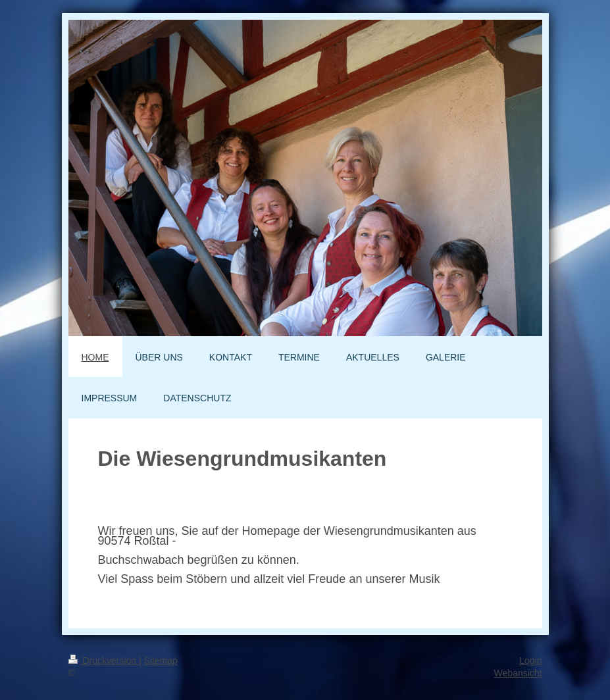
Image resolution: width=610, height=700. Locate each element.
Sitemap (161, 661)
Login (530, 661)
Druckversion (104, 661)
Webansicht (518, 673)
